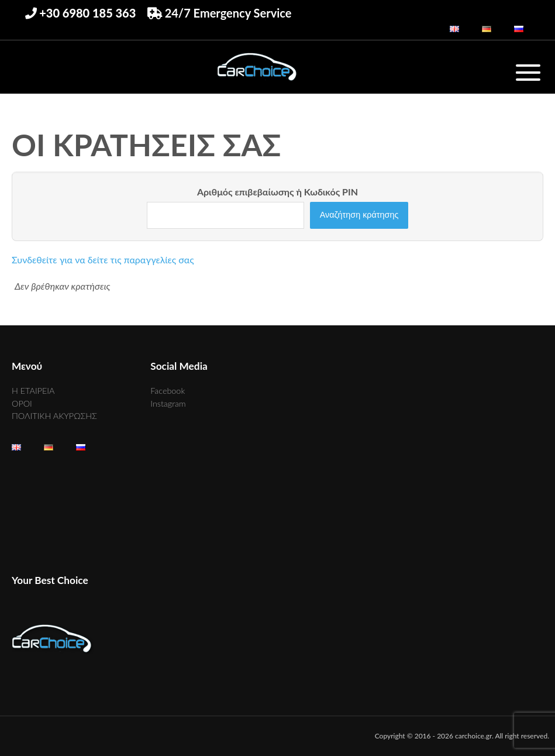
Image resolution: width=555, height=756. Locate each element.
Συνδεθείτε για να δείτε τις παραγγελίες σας (103, 260)
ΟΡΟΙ (22, 403)
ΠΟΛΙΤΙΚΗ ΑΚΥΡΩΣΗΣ (54, 416)
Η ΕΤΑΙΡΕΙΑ (33, 391)
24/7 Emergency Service (220, 13)
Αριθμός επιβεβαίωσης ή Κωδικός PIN (277, 192)
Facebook (168, 391)
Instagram (168, 403)
